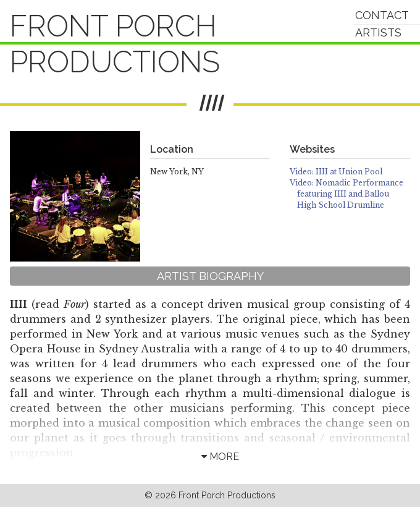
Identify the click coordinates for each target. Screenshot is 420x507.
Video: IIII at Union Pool (336, 172)
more (220, 457)
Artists (378, 32)
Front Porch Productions (115, 44)
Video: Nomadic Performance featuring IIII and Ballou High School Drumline (346, 194)
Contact (382, 15)
